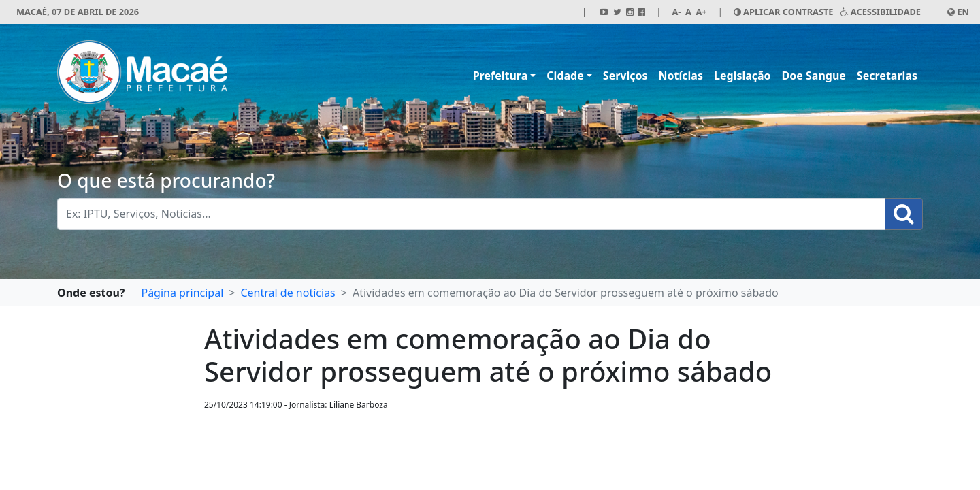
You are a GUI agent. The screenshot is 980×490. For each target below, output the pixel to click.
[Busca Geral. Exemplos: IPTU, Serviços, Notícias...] (471, 214)
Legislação (742, 76)
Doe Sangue (814, 76)
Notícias (681, 76)
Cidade (565, 76)
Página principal (182, 293)
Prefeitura (501, 76)
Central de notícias (288, 293)
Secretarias (887, 76)
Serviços (625, 76)
